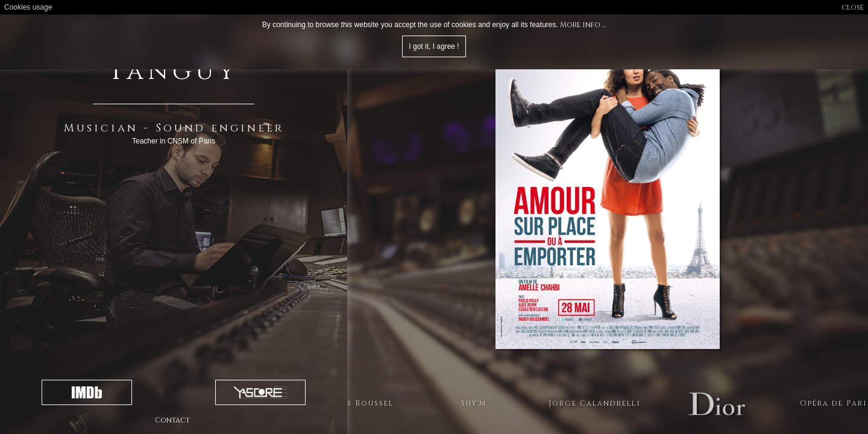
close (853, 7)
